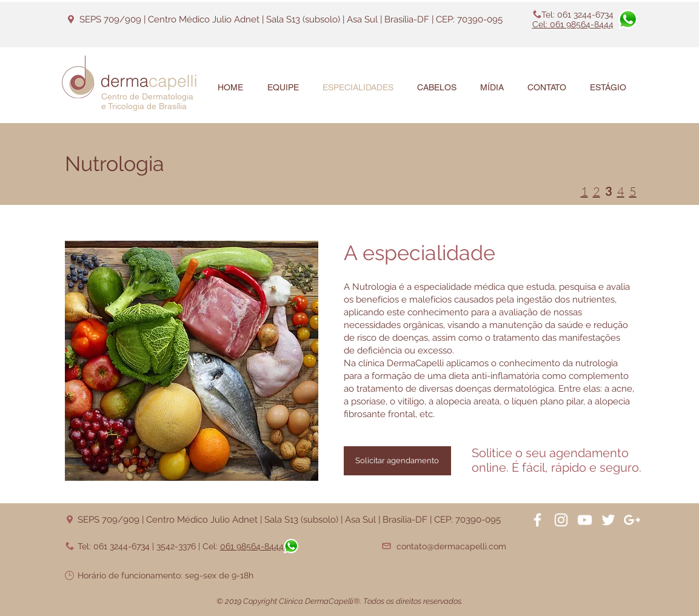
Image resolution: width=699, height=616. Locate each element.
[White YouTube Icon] (585, 520)
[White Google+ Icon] (632, 520)
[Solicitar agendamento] (397, 461)
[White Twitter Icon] (608, 520)
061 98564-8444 (252, 546)
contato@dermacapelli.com (451, 546)
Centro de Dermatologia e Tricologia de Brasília (147, 101)
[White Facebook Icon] (537, 520)
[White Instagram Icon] (561, 520)
